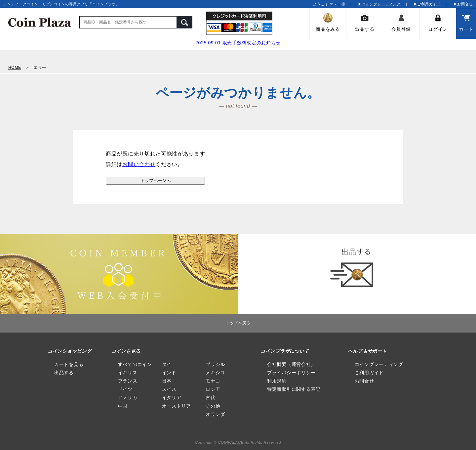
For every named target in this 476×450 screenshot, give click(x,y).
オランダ (215, 414)
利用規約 (277, 381)
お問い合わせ (139, 164)
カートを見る (69, 364)
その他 (213, 406)
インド (169, 373)
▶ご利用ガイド (427, 4)
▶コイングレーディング (379, 4)
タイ (167, 364)
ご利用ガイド (369, 373)
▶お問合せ (463, 4)
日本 (167, 381)
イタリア (172, 397)
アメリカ (128, 397)
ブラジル (215, 364)
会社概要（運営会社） (291, 364)
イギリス (128, 373)
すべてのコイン (135, 364)
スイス (169, 389)
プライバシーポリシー (291, 373)
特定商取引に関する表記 (294, 389)
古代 (210, 397)
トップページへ (156, 180)
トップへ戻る (238, 323)
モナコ (213, 381)
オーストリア (177, 406)
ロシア (213, 389)
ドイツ (125, 389)
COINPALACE (231, 442)
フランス (128, 381)
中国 (123, 406)
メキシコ (215, 373)
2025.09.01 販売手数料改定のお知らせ (238, 43)
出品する (64, 373)
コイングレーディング (379, 364)
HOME (15, 67)
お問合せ (364, 381)
